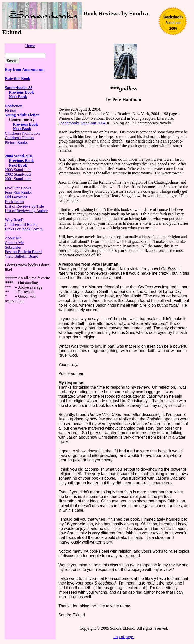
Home (30, 46)
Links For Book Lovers (24, 229)
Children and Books (21, 224)
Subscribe (13, 247)
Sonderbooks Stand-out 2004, (82, 123)
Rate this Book (17, 79)
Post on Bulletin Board (23, 252)
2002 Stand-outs (18, 174)
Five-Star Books (18, 188)
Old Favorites (16, 197)
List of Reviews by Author (26, 211)
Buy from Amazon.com (25, 69)
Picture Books (16, 142)
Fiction (10, 110)
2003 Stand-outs (18, 170)
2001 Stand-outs (18, 179)
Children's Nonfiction (22, 133)
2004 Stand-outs (19, 156)
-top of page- (124, 637)
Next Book (22, 129)
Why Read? (14, 220)
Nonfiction (14, 106)
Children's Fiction (19, 138)
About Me (13, 238)
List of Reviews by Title (24, 206)
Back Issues (14, 202)
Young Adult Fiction (22, 115)
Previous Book (21, 92)
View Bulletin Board (21, 256)
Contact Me (14, 243)
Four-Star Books (18, 193)
